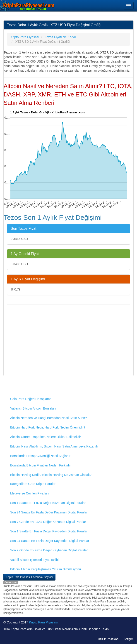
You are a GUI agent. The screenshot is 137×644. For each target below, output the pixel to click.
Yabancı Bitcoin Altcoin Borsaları (33, 408)
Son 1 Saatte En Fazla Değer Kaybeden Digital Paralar (49, 531)
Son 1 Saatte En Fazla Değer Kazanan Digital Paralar (48, 503)
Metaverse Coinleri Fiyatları (29, 493)
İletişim (129, 639)
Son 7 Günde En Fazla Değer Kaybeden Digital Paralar (49, 550)
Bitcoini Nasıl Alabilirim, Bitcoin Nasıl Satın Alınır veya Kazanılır (54, 446)
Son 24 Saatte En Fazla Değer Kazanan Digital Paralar (49, 512)
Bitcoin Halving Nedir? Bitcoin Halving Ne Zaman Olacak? (51, 475)
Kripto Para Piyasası (43, 622)
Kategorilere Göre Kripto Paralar (33, 484)
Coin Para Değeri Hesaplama (31, 399)
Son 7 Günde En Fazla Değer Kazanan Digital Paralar (48, 522)
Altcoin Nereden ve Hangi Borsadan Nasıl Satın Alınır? (49, 418)
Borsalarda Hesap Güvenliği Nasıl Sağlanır (40, 456)
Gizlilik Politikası (108, 639)
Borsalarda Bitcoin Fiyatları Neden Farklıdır (41, 465)
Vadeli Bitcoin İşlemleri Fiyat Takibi (34, 560)
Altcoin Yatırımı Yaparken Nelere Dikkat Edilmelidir (46, 437)
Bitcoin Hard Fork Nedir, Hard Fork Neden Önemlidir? (48, 427)
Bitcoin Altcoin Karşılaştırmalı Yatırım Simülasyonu (46, 569)
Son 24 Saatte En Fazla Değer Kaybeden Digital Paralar (50, 541)
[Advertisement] (68, 341)
